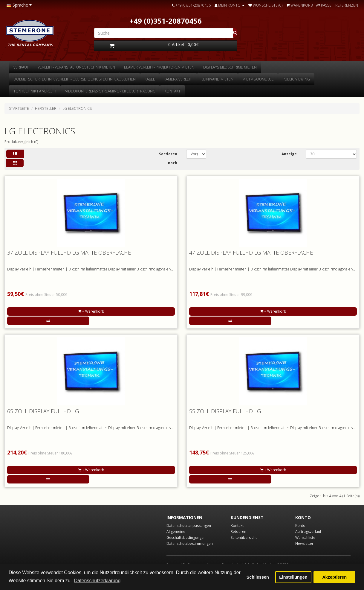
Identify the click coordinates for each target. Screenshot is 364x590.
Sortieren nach (168, 158)
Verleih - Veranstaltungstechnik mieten (76, 67)
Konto (300, 526)
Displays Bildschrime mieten (230, 67)
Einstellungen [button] (293, 577)
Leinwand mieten (217, 79)
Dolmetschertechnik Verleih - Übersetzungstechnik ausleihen (75, 79)
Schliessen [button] (258, 577)
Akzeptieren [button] (334, 577)
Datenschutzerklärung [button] (97, 581)
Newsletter (304, 543)
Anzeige (289, 154)
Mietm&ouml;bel (258, 79)
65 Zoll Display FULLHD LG (43, 411)
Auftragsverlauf (308, 532)
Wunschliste (305, 537)
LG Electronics (77, 108)
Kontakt (172, 91)
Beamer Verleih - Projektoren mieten (159, 67)
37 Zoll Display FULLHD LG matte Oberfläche (69, 253)
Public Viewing (296, 79)
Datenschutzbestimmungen (190, 543)
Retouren (238, 532)
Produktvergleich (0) (21, 142)
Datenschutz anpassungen (189, 526)
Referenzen (347, 5)
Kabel (150, 79)
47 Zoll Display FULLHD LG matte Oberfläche (251, 253)
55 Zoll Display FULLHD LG (225, 411)
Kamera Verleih (178, 79)
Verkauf (21, 67)
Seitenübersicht (244, 537)
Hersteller (46, 108)
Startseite (19, 108)
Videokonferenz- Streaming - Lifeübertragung (110, 91)
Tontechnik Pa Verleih (35, 91)
